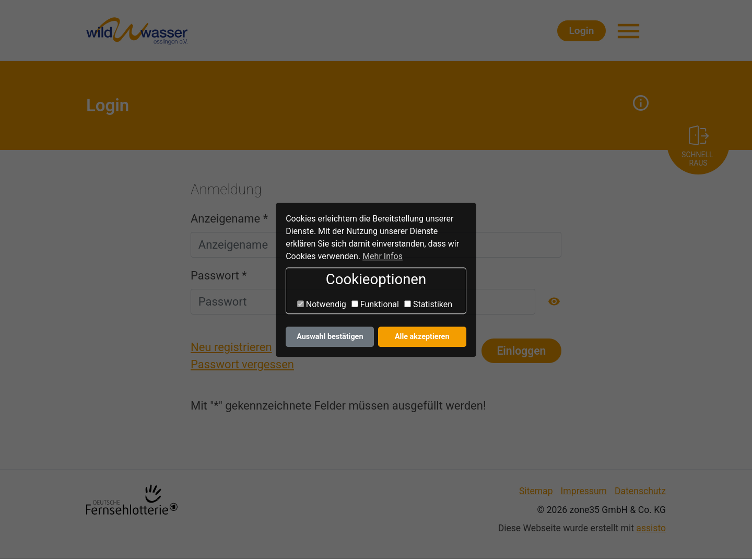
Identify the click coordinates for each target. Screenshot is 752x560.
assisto (651, 529)
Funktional (375, 304)
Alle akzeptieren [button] (422, 337)
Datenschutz (640, 492)
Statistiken (428, 304)
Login (611, 31)
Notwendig (322, 304)
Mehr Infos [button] (383, 256)
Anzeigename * (229, 219)
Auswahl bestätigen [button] (330, 337)
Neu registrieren (231, 348)
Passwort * (219, 277)
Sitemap (536, 492)
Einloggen (521, 351)
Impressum (584, 492)
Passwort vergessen (242, 365)
